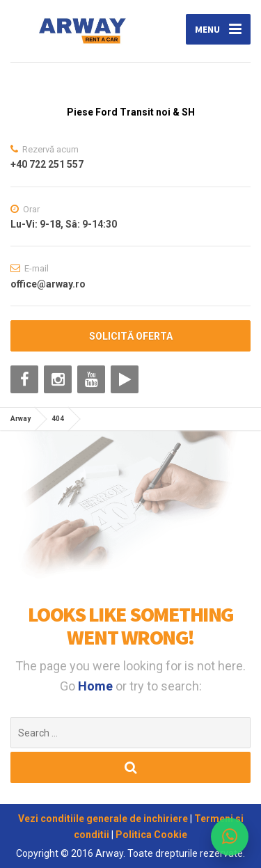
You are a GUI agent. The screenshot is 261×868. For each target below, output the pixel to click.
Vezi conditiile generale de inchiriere (104, 819)
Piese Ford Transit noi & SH (131, 112)
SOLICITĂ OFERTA (131, 336)
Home (97, 686)
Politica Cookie (151, 835)
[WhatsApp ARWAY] (230, 837)
